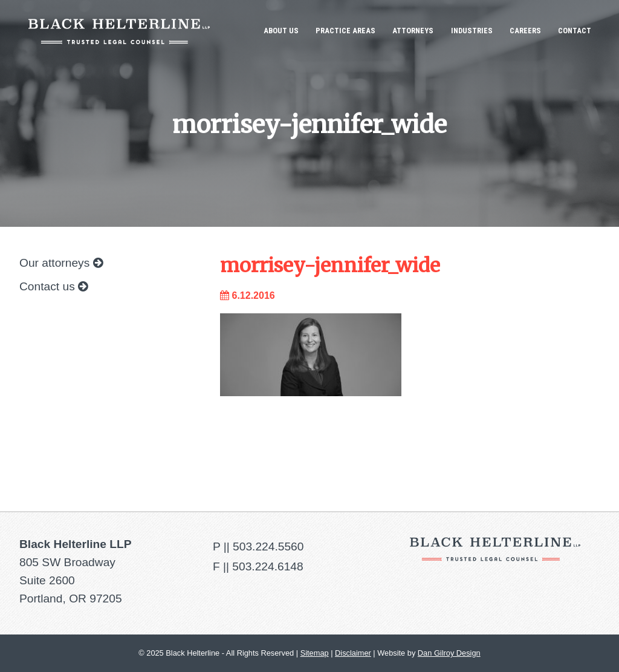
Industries (472, 31)
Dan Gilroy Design (449, 653)
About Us (281, 31)
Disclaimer (353, 653)
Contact (575, 31)
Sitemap (315, 653)
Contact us (53, 286)
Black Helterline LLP (119, 31)
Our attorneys (61, 263)
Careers (525, 31)
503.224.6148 (267, 566)
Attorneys (413, 31)
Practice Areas (345, 31)
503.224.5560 (268, 546)
